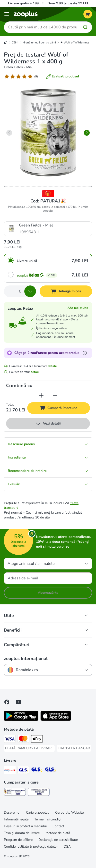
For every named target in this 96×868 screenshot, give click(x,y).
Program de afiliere (18, 840)
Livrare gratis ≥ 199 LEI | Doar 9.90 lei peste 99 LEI (48, 3)
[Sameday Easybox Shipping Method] (10, 771)
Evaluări (48, 484)
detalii (52, 366)
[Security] (15, 793)
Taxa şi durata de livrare (22, 833)
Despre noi (12, 813)
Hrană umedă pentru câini (39, 42)
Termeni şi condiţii (48, 819)
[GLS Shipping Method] (23, 771)
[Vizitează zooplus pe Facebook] (7, 702)
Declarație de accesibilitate (58, 840)
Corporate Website (69, 813)
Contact (58, 826)
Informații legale (16, 819)
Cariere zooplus (38, 813)
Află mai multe (78, 308)
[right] (87, 133)
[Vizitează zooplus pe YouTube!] (18, 702)
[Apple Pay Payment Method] (37, 740)
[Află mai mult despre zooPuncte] (85, 353)
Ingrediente (48, 457)
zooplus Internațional (26, 659)
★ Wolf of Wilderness (75, 42)
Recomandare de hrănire (48, 471)
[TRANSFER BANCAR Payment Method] (74, 748)
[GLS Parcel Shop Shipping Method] (51, 771)
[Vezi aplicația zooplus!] (21, 720)
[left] (9, 133)
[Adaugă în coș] (66, 291)
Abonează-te (48, 593)
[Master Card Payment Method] (23, 740)
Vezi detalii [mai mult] (48, 424)
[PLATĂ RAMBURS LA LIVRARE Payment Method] (29, 748)
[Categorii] (7, 14)
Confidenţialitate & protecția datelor (31, 847)
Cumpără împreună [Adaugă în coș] (64, 409)
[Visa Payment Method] (10, 740)
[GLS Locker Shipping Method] (37, 771)
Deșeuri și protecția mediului (25, 826)
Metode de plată (58, 833)
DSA (67, 847)
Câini (15, 42)
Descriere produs (48, 444)
